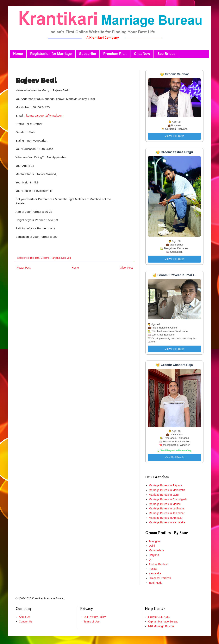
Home (18, 54)
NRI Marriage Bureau (161, 626)
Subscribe (88, 54)
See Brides (166, 54)
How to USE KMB (159, 617)
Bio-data (35, 258)
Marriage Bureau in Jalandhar (167, 513)
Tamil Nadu (156, 583)
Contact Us (26, 622)
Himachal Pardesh (160, 578)
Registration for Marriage (51, 54)
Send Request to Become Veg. (176, 450)
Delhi (152, 546)
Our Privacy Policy (95, 617)
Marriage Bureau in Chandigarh (168, 499)
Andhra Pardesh (159, 564)
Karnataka (155, 573)
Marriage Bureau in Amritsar (166, 518)
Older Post (126, 268)
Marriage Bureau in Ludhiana (166, 508)
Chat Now (142, 54)
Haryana (55, 258)
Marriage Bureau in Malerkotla (167, 490)
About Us (25, 617)
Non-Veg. (66, 258)
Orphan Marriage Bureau (163, 622)
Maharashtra (156, 550)
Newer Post (23, 268)
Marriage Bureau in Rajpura (166, 485)
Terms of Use (91, 622)
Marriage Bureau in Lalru (164, 495)
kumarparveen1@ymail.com (45, 115)
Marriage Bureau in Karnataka (167, 522)
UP (151, 560)
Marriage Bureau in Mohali (165, 504)
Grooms (45, 258)
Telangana (155, 541)
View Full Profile (174, 136)
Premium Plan (115, 54)
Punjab (153, 569)
